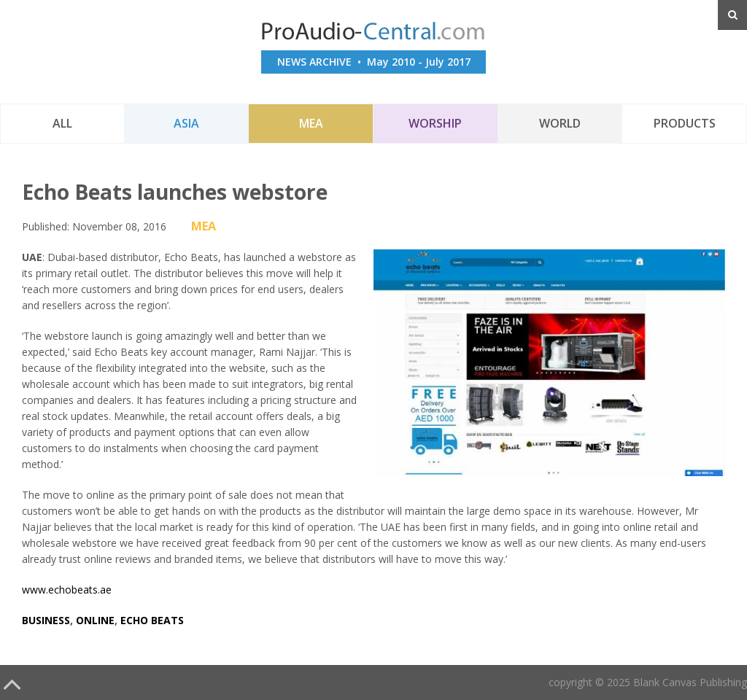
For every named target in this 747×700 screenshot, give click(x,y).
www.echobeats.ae (67, 590)
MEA (311, 123)
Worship (435, 123)
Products (685, 123)
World (560, 123)
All (62, 123)
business (46, 620)
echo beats (152, 620)
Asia (186, 123)
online (95, 620)
